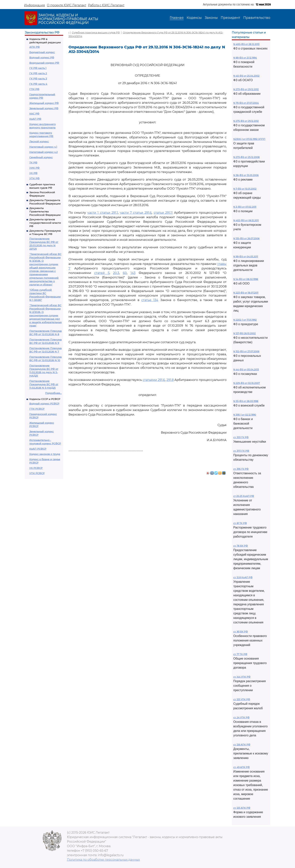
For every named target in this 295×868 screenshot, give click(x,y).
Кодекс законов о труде (45, 454)
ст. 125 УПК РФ (242, 699)
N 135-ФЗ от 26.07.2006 (246, 238)
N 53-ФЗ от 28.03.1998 (246, 401)
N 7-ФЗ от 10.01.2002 (245, 189)
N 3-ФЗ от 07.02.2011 (245, 207)
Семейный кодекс (41, 157)
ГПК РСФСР (37, 409)
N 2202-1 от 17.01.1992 (245, 320)
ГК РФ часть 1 (38, 68)
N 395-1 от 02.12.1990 (245, 415)
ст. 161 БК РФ (241, 632)
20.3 (116, 273)
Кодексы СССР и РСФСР (45, 399)
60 (125, 273)
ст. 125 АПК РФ (242, 808)
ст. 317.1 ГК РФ (241, 451)
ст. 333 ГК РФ (241, 437)
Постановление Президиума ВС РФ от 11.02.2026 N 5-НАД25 (44, 384)
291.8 (170, 380)
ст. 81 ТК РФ (240, 523)
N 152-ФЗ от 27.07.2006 (246, 351)
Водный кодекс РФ (42, 57)
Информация (35, 5)
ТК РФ (33, 162)
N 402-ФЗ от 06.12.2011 (246, 220)
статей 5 (102, 273)
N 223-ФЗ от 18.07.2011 (246, 293)
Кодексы (194, 18)
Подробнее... (53, 393)
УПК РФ (34, 178)
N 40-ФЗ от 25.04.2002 (246, 76)
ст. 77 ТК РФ (240, 654)
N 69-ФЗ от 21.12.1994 (245, 58)
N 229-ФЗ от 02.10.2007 (247, 383)
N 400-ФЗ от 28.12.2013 (246, 44)
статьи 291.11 (163, 213)
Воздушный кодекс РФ (44, 63)
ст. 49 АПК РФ (241, 767)
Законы (211, 18)
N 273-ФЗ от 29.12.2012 (246, 89)
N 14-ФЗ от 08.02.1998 (246, 279)
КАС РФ (34, 114)
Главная (177, 18)
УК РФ (33, 173)
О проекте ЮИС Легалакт (67, 5)
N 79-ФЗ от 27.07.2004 (246, 103)
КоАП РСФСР (38, 449)
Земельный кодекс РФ (44, 108)
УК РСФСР (36, 468)
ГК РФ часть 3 (38, 79)
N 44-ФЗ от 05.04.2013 (246, 370)
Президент (230, 18)
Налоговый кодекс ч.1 (43, 147)
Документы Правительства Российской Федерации (45, 211)
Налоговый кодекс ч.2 (43, 152)
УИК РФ (34, 168)
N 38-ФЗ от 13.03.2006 (246, 175)
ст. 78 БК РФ (241, 546)
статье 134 (150, 300)
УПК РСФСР (37, 473)
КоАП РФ (35, 119)
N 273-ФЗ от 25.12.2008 (246, 157)
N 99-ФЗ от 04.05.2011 (246, 257)
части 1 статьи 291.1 (103, 213)
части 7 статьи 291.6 (136, 213)
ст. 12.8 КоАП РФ (243, 577)
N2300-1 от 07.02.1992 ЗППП (249, 139)
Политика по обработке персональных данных (103, 860)
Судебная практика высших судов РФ (96, 32)
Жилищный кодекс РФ (44, 103)
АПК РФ (35, 47)
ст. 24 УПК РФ (241, 717)
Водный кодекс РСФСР (44, 403)
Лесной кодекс (39, 141)
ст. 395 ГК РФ (241, 469)
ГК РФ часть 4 (38, 84)
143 (133, 273)
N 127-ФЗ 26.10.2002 (244, 333)
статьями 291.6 (154, 380)
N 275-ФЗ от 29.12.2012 (246, 121)
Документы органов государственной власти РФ (45, 223)
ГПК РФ (34, 89)
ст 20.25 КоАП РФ (244, 496)
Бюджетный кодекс (42, 52)
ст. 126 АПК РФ (242, 745)
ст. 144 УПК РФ (242, 677)
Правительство (257, 18)
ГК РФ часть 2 (38, 73)
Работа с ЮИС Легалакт (106, 5)
